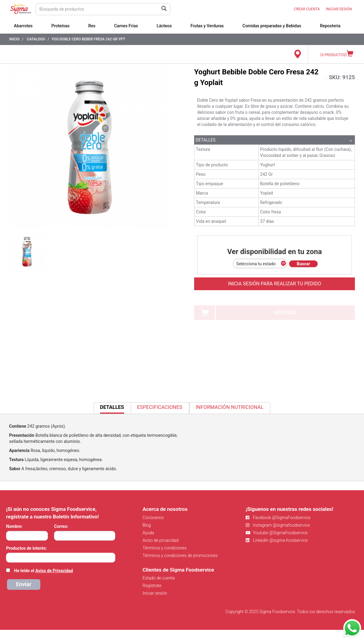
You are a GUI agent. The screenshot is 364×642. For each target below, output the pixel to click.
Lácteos (164, 26)
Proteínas (60, 26)
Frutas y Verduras (207, 26)
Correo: (61, 526)
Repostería (330, 26)
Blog (147, 525)
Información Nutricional (229, 407)
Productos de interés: (26, 548)
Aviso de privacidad (160, 540)
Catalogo (36, 39)
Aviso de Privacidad (54, 571)
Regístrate (152, 586)
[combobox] (61, 558)
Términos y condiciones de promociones (180, 555)
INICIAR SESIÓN (339, 9)
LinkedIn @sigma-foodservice (277, 540)
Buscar (303, 264)
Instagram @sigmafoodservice (278, 525)
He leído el (43, 571)
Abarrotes (23, 26)
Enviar (24, 584)
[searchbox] (9, 557)
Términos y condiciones (165, 548)
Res (92, 26)
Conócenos (153, 518)
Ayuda (148, 533)
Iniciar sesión (155, 593)
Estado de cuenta (159, 578)
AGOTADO (285, 313)
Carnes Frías (126, 26)
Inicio (14, 39)
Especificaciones (160, 407)
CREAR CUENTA (307, 9)
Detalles (206, 140)
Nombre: (14, 526)
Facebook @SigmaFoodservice (278, 518)
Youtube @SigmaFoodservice (277, 533)
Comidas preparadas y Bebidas (272, 26)
